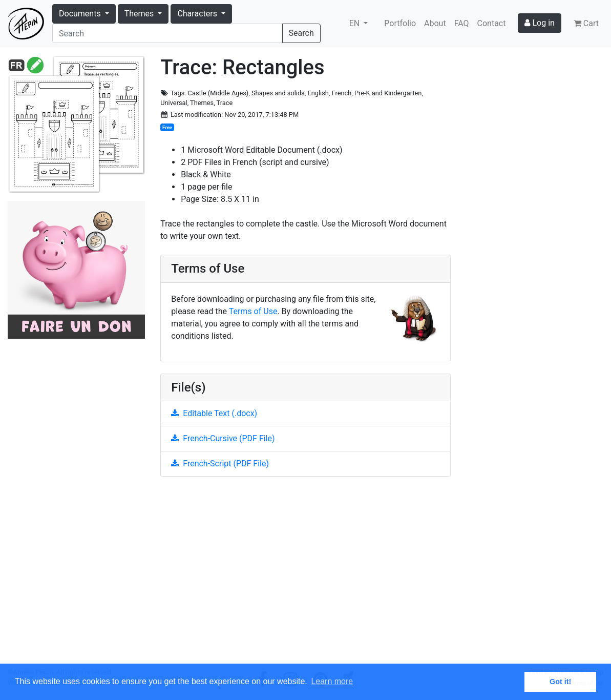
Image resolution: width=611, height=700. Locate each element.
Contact (492, 23)
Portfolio (400, 23)
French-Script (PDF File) (220, 464)
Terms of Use (253, 311)
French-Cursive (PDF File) (223, 438)
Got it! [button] (560, 682)
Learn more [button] (332, 681)
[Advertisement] (305, 576)
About (435, 23)
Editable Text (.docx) (214, 413)
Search (301, 33)
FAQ (462, 23)
